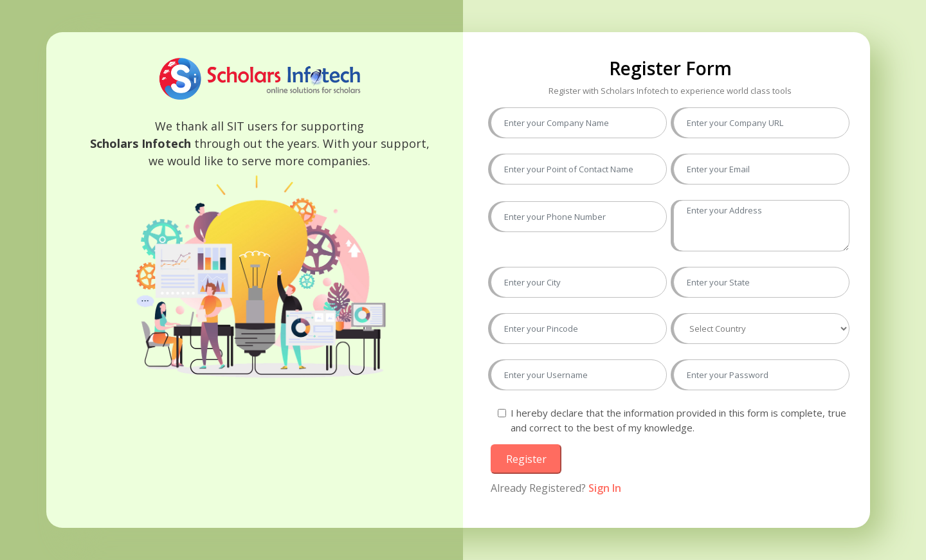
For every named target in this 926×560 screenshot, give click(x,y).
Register (526, 459)
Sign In (605, 488)
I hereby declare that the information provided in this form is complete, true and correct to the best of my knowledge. (678, 420)
